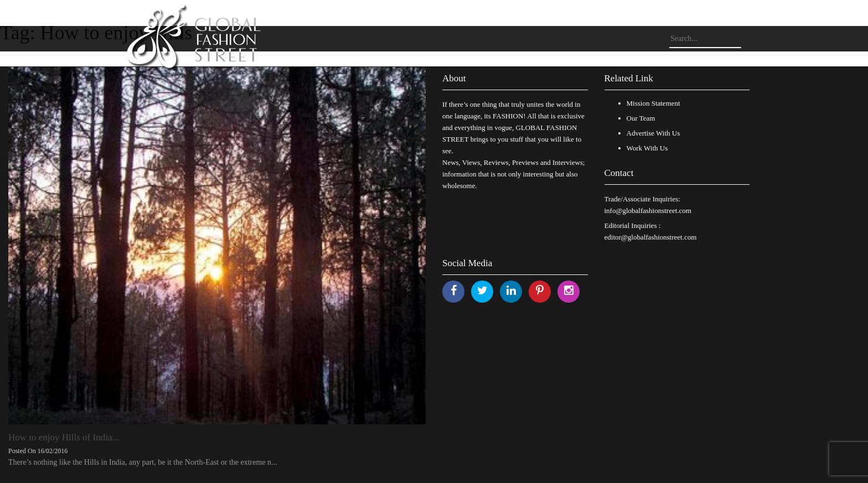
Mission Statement (653, 103)
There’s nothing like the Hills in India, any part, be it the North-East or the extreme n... (143, 462)
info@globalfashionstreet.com (648, 211)
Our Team (641, 118)
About (454, 78)
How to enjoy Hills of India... (64, 437)
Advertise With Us (653, 133)
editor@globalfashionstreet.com (651, 237)
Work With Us (647, 148)
